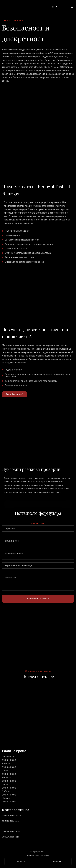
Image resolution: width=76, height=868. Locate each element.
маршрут (57, 861)
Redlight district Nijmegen (38, 855)
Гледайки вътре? (14, 394)
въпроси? (22, 861)
